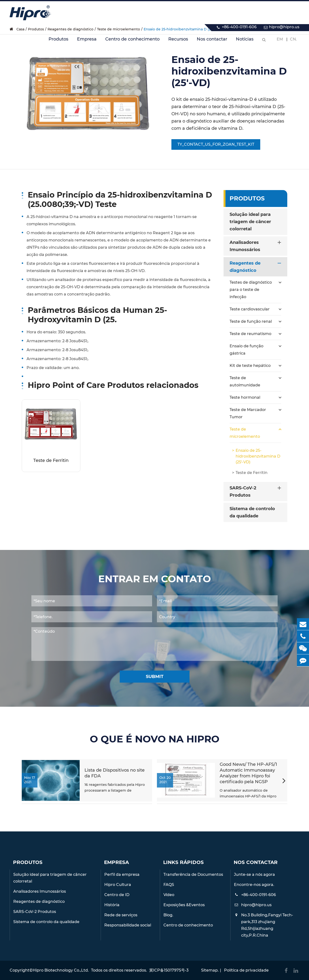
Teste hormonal (255, 397)
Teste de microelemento (255, 432)
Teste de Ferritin (51, 460)
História (112, 905)
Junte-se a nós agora (254, 874)
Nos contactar (212, 42)
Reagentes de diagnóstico (256, 266)
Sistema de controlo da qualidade (252, 512)
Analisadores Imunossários (256, 246)
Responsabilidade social (128, 925)
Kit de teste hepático (255, 366)
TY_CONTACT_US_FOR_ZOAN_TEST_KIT (216, 144)
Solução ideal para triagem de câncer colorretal (250, 222)
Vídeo (169, 895)
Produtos (58, 42)
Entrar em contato (155, 579)
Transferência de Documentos (193, 874)
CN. (293, 39)
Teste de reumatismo (255, 334)
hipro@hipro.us (284, 27)
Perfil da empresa (122, 874)
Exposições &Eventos (184, 905)
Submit (155, 677)
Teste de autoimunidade (255, 381)
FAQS (169, 885)
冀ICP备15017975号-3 (169, 970)
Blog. (168, 915)
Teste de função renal (255, 322)
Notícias (245, 42)
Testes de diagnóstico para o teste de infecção (255, 289)
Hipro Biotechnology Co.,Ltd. (61, 970)
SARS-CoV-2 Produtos (256, 491)
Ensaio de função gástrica (255, 349)
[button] (284, 781)
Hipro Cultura (118, 885)
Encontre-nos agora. (254, 885)
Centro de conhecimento (132, 42)
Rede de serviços (121, 915)
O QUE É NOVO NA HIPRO (155, 739)
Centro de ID (117, 895)
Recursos (178, 42)
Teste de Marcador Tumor (255, 413)
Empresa (87, 42)
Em (280, 39)
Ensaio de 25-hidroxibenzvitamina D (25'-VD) (258, 456)
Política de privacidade (246, 970)
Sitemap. (210, 970)
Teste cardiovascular (255, 309)
